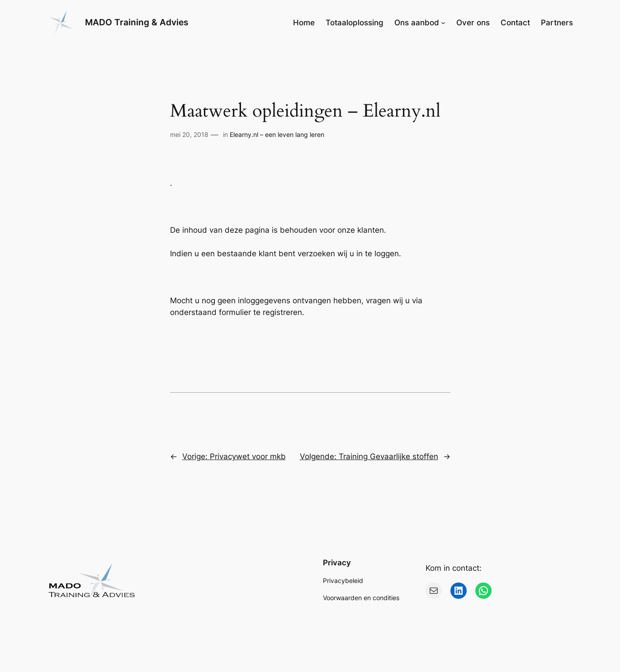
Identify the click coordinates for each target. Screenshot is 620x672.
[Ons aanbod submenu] (443, 23)
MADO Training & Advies (137, 22)
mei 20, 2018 (189, 134)
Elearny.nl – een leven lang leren (277, 134)
